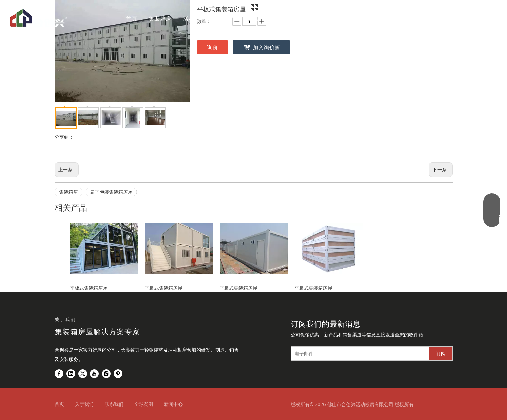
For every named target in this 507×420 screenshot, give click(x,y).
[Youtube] (94, 374)
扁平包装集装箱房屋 (111, 192)
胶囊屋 (254, 19)
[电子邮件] (359, 354)
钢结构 (225, 19)
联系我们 (376, 19)
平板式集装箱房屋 (89, 288)
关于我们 (319, 19)
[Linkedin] (71, 374)
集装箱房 (160, 19)
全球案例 (285, 19)
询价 (213, 47)
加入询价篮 (266, 47)
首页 (132, 19)
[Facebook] (59, 374)
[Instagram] (106, 374)
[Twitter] (83, 374)
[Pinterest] (118, 374)
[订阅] (441, 354)
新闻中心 (173, 404)
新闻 (348, 19)
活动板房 (194, 19)
